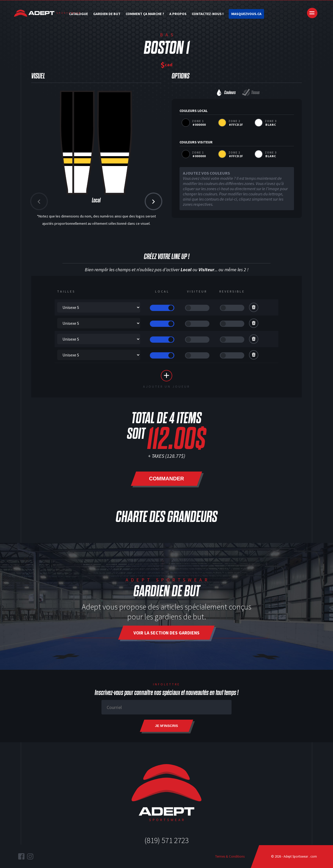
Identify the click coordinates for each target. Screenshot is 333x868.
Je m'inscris (166, 726)
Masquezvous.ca (246, 14)
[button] (153, 201)
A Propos (178, 14)
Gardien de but (107, 14)
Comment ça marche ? (145, 14)
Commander (166, 479)
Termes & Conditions (230, 856)
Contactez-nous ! (208, 14)
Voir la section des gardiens (166, 633)
